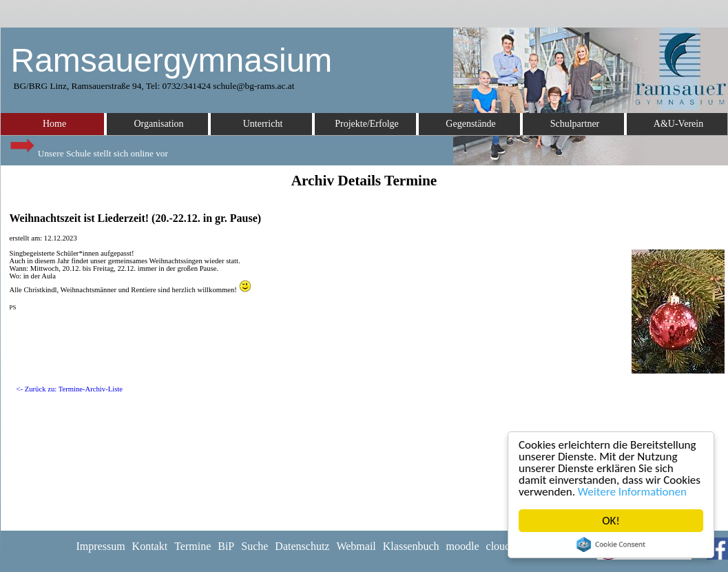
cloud (499, 546)
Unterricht (263, 124)
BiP (226, 546)
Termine (193, 546)
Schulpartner (575, 124)
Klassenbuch (411, 546)
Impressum (101, 546)
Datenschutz (302, 546)
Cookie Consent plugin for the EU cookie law (611, 544)
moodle (463, 546)
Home (54, 124)
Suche (254, 546)
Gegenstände (470, 124)
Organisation (158, 124)
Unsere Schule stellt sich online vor (88, 150)
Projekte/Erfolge (367, 124)
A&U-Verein (678, 124)
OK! (611, 521)
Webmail (356, 546)
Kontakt (150, 546)
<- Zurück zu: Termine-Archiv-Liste (70, 389)
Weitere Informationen (632, 492)
